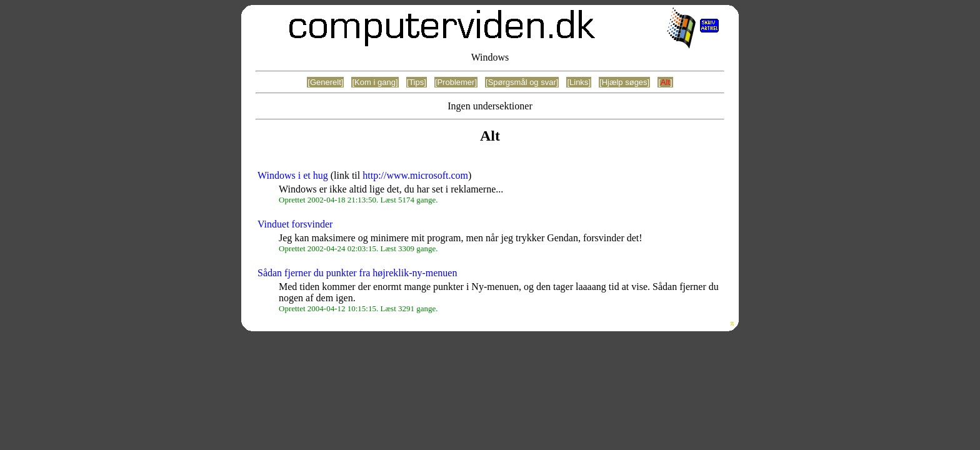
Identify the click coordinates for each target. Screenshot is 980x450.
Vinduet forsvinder (295, 224)
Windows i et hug (293, 175)
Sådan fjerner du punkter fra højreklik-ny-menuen (357, 273)
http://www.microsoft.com (415, 175)
